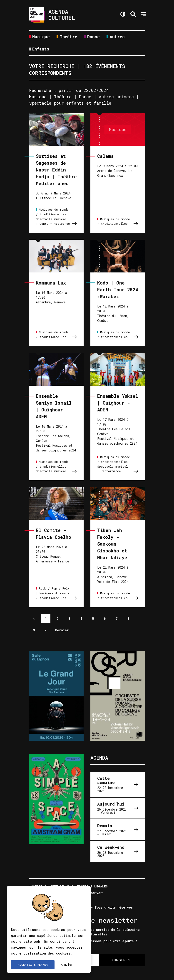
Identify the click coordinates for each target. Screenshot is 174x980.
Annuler (67, 965)
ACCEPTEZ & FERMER (33, 965)
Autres (117, 37)
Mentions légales (92, 887)
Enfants (41, 49)
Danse (93, 37)
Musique (41, 37)
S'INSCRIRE (121, 960)
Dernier (62, 630)
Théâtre (68, 37)
